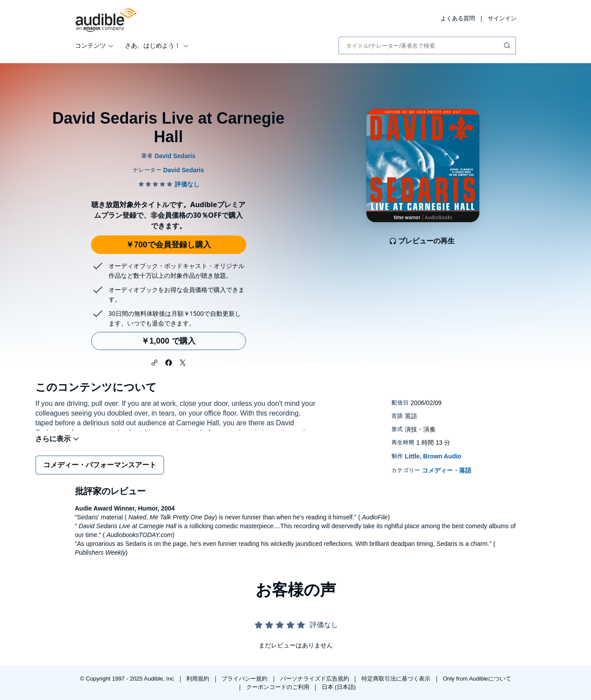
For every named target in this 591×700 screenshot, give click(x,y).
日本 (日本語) (339, 687)
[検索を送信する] (508, 45)
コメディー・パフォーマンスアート (100, 471)
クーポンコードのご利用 (279, 687)
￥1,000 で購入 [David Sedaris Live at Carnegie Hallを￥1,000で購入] (168, 341)
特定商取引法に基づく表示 (397, 679)
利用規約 (199, 679)
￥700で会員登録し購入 (168, 245)
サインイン (502, 18)
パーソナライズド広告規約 (316, 679)
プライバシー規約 (245, 679)
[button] (154, 362)
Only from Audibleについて (477, 679)
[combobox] (427, 45)
